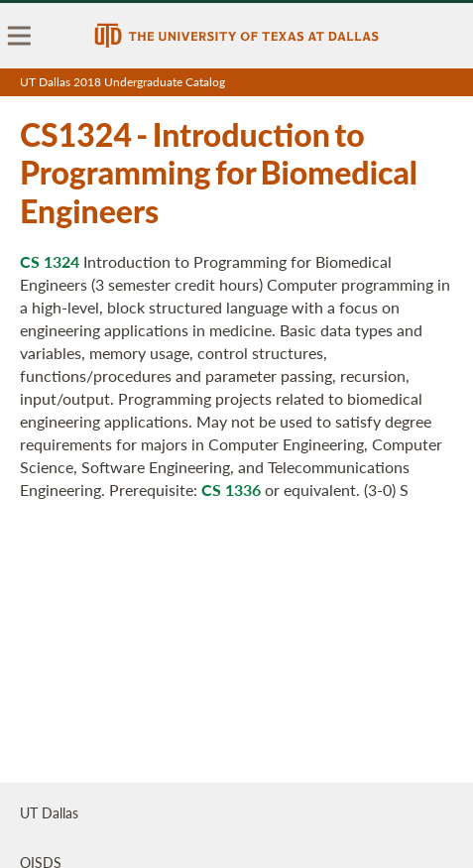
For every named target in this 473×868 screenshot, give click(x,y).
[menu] (20, 36)
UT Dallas (49, 812)
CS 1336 (231, 490)
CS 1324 (50, 261)
